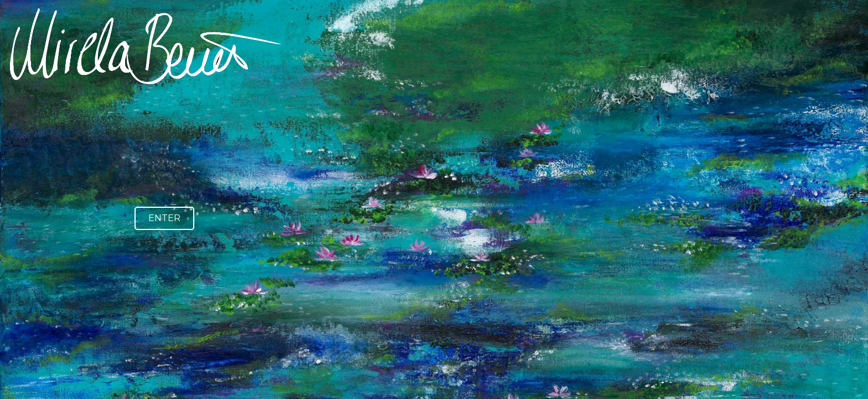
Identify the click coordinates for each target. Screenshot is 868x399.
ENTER (164, 218)
